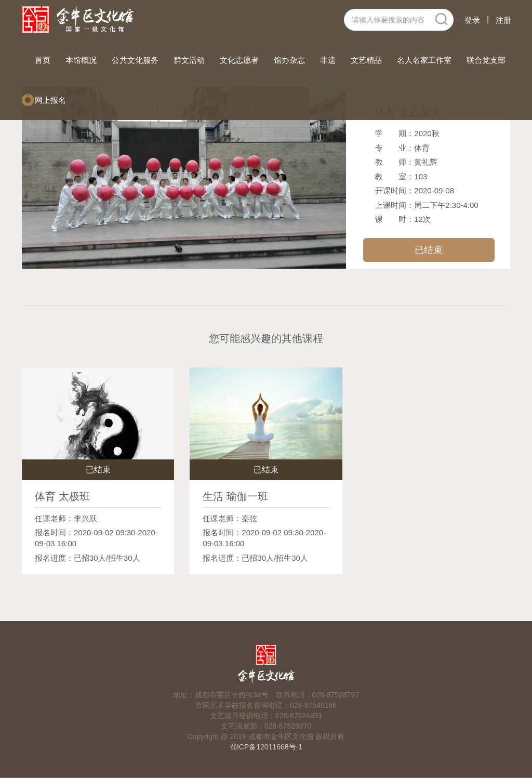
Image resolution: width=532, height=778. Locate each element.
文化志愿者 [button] (239, 60)
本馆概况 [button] (81, 60)
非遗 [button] (328, 60)
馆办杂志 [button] (289, 60)
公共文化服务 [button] (135, 60)
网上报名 (50, 100)
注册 (503, 20)
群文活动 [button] (189, 60)
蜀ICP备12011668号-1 (266, 747)
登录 (472, 20)
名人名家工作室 (424, 60)
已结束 (429, 250)
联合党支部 (486, 60)
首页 (44, 60)
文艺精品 (366, 60)
